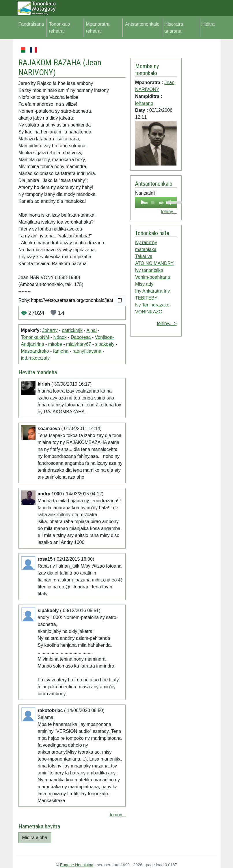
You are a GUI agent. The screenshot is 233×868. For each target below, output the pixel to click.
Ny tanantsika (149, 270)
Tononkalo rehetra (59, 28)
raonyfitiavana (87, 351)
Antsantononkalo (142, 24)
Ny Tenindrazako (152, 305)
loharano (144, 103)
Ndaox (60, 337)
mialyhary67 (79, 344)
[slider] (153, 202)
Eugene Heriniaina (77, 865)
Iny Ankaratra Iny (152, 291)
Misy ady (144, 284)
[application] (156, 202)
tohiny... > (167, 323)
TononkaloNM (35, 337)
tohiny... (118, 815)
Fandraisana (31, 24)
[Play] (143, 202)
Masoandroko (35, 351)
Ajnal (92, 330)
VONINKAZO (149, 312)
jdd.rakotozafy (36, 358)
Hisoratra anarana (174, 28)
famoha (61, 351)
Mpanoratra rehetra (98, 28)
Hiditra (208, 24)
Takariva (144, 256)
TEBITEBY (146, 298)
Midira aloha (35, 838)
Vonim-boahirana (153, 277)
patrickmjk (72, 330)
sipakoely (105, 344)
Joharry (50, 330)
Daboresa (81, 337)
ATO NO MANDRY (154, 263)
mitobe (55, 344)
